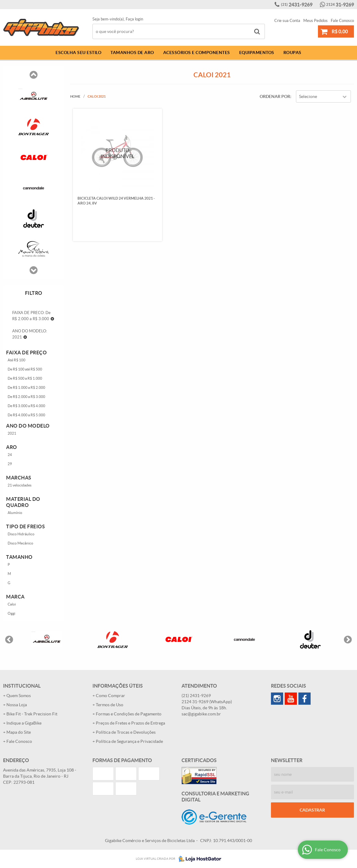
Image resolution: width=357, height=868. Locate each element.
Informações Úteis (118, 686)
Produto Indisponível (117, 153)
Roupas (292, 52)
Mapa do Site (19, 732)
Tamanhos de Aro (132, 52)
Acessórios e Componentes (197, 52)
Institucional (22, 686)
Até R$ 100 (16, 360)
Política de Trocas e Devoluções (126, 732)
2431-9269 (297, 5)
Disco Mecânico (20, 543)
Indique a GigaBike (24, 723)
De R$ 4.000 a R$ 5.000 (26, 415)
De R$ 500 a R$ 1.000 (25, 378)
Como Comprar (110, 696)
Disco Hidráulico (21, 534)
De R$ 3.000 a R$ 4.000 (26, 406)
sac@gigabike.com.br (201, 714)
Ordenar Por (275, 96)
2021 (12, 433)
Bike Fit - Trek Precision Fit (32, 714)
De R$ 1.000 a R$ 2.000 (26, 387)
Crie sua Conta (287, 21)
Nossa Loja (17, 705)
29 (10, 464)
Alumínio (15, 513)
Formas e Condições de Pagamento (129, 714)
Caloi (12, 604)
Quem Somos (19, 696)
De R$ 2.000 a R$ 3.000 (26, 397)
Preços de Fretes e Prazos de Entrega (130, 723)
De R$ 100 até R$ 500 (25, 369)
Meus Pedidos (316, 21)
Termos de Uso (110, 705)
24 (10, 455)
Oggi (11, 613)
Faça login (134, 19)
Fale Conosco (342, 21)
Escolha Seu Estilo (78, 52)
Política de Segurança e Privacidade (129, 741)
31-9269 (340, 5)
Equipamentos (257, 52)
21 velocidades (20, 485)
